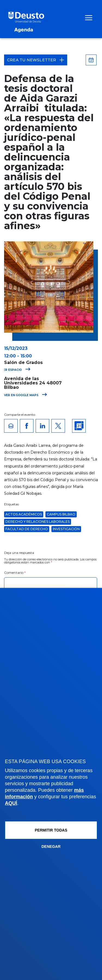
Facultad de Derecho (27, 529)
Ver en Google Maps (26, 395)
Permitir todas (51, 830)
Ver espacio (16, 370)
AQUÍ (11, 803)
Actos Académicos (24, 514)
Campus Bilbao (61, 514)
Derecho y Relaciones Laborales (38, 522)
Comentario (15, 573)
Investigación (66, 529)
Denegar (51, 846)
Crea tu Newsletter (36, 60)
